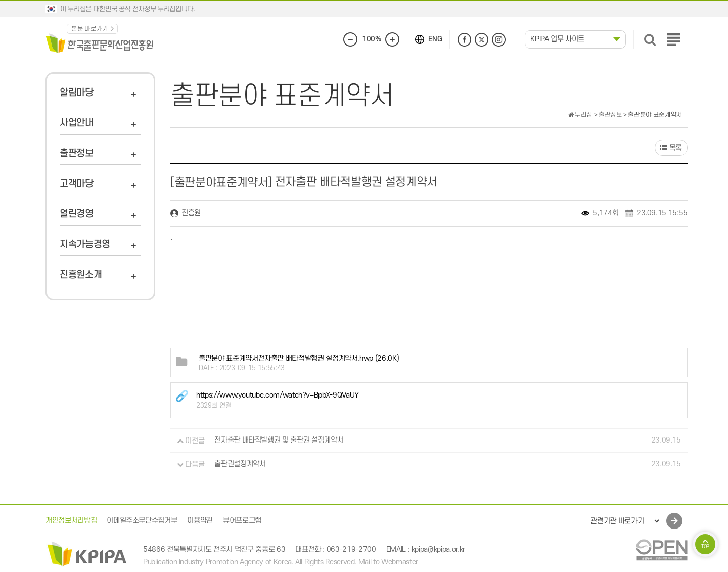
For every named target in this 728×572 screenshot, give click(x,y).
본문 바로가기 (90, 29)
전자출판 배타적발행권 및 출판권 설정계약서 (279, 441)
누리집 (580, 115)
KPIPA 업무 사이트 (557, 39)
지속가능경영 (85, 245)
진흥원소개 (81, 275)
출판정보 (77, 153)
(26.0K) (299, 358)
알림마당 (77, 93)
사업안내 (77, 123)
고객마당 (77, 184)
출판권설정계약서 (240, 465)
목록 (671, 148)
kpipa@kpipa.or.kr (438, 549)
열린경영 (77, 214)
